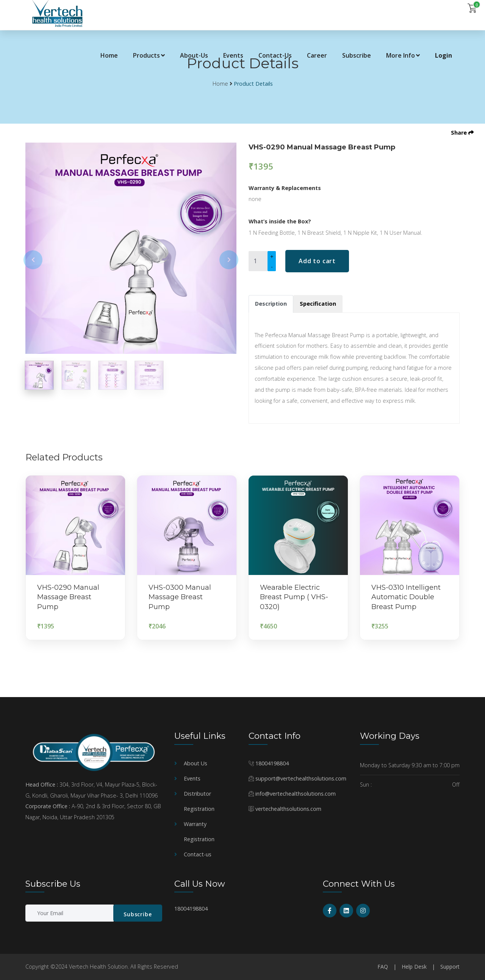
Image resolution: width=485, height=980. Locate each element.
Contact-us (198, 854)
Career (317, 55)
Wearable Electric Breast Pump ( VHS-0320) (294, 597)
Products (149, 55)
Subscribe (357, 55)
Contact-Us (275, 55)
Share (462, 133)
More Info (403, 55)
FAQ (383, 967)
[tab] (271, 304)
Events (233, 55)
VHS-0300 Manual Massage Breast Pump (180, 597)
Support (450, 967)
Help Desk (414, 967)
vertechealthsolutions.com (288, 809)
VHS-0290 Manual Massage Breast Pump (68, 597)
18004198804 (272, 763)
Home (109, 55)
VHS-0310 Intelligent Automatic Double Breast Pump (406, 597)
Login (444, 55)
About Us (196, 763)
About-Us (194, 55)
